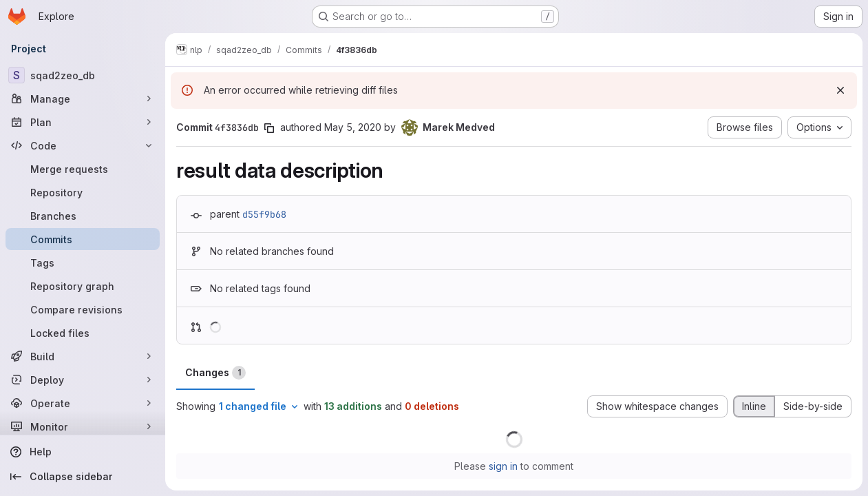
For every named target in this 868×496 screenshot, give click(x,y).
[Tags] (83, 262)
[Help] (83, 452)
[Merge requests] (83, 169)
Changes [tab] (215, 373)
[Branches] (83, 216)
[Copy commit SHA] (269, 128)
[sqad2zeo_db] (83, 75)
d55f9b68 (264, 214)
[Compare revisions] (83, 309)
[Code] (83, 145)
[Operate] (83, 403)
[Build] (83, 356)
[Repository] (83, 192)
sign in (503, 466)
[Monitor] (83, 426)
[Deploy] (83, 380)
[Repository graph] (83, 286)
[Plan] (83, 122)
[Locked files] (83, 333)
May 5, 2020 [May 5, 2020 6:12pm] (353, 127)
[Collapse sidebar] (83, 477)
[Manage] (83, 99)
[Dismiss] (840, 90)
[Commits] (83, 239)
